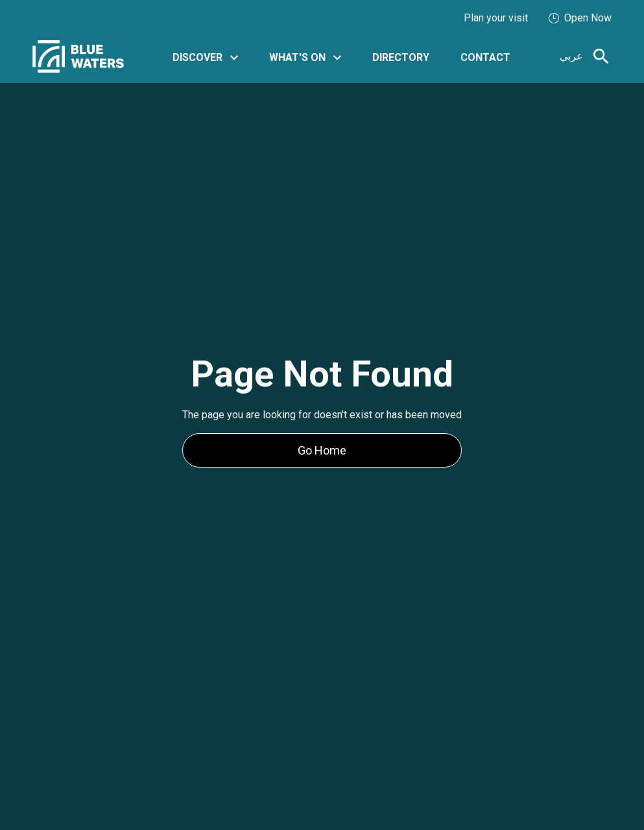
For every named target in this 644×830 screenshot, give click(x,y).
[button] (205, 57)
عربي (571, 56)
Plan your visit (496, 18)
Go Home (322, 450)
